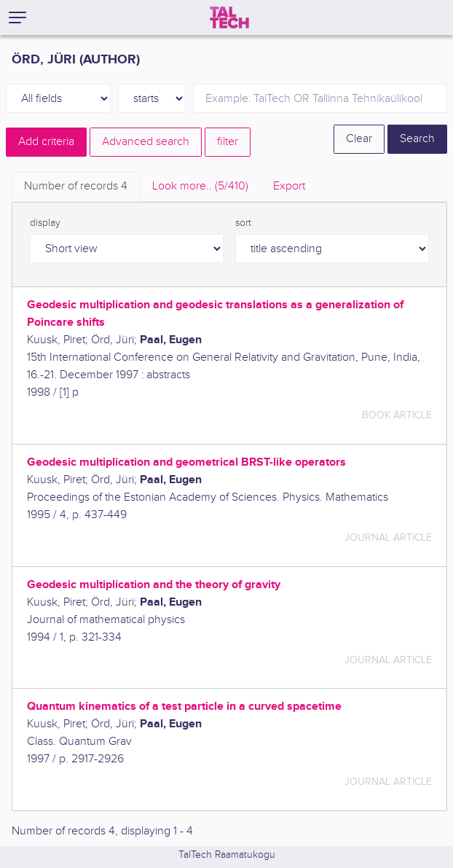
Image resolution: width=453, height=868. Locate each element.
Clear (359, 139)
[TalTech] (229, 17)
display (45, 223)
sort (243, 223)
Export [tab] (289, 186)
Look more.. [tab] (200, 186)
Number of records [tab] (76, 186)
